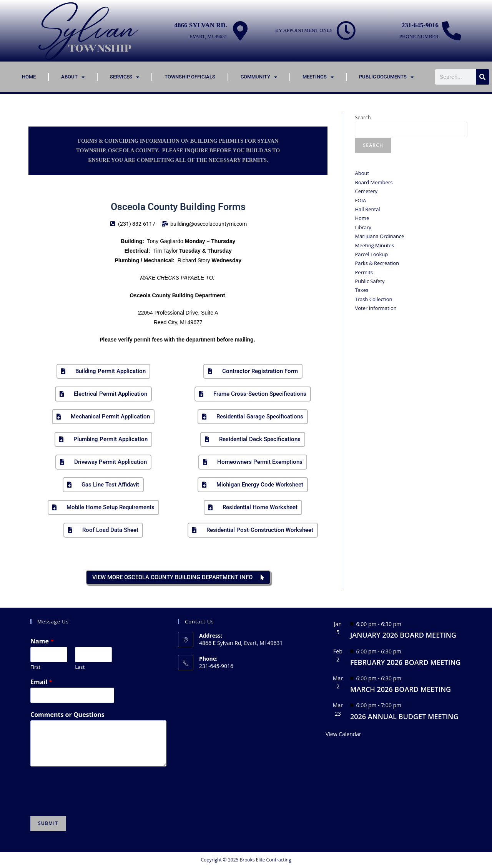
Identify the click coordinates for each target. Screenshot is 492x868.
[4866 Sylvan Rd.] (240, 31)
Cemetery (366, 191)
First (35, 667)
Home (29, 77)
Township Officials (190, 77)
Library (363, 227)
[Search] (483, 77)
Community (259, 77)
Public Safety (370, 281)
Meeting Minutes (374, 245)
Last (80, 667)
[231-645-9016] (452, 31)
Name (42, 641)
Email (41, 682)
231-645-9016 (420, 25)
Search (363, 117)
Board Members (374, 182)
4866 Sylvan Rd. (201, 25)
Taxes (362, 290)
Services (125, 77)
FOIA (360, 200)
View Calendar (343, 734)
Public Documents (386, 77)
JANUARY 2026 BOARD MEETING (403, 635)
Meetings (318, 77)
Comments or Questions (67, 715)
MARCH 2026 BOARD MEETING (401, 689)
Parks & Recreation (377, 263)
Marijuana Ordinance (379, 236)
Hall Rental (367, 209)
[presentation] (89, 803)
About (73, 77)
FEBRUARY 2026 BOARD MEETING (406, 662)
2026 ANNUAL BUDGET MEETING (404, 716)
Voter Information (376, 308)
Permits (364, 272)
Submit (48, 823)
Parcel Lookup (371, 254)
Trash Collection (373, 299)
